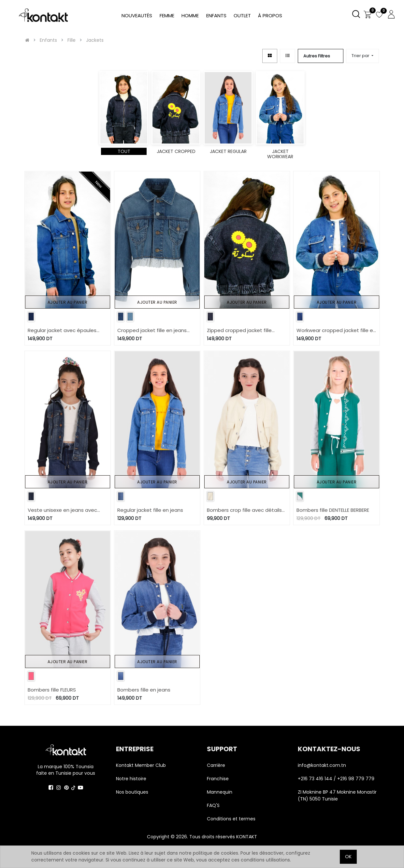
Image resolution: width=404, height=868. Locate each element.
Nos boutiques (132, 792)
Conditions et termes (231, 819)
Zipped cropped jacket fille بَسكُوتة (239, 331)
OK (348, 857)
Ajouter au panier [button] (68, 302)
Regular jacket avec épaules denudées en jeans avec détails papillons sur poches (67, 331)
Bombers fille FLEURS (52, 690)
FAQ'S (213, 805)
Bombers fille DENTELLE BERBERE (333, 510)
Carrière (216, 765)
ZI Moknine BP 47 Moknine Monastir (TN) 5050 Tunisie (337, 795)
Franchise (218, 779)
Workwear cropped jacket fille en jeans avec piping (336, 331)
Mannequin (220, 792)
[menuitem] (270, 16)
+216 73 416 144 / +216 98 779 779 (336, 779)
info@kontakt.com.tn (323, 765)
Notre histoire (131, 779)
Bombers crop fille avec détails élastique (244, 510)
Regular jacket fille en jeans (150, 510)
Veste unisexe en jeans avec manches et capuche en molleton (62, 510)
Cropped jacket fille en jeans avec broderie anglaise (152, 331)
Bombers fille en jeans (144, 690)
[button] (362, 56)
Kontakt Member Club (141, 765)
